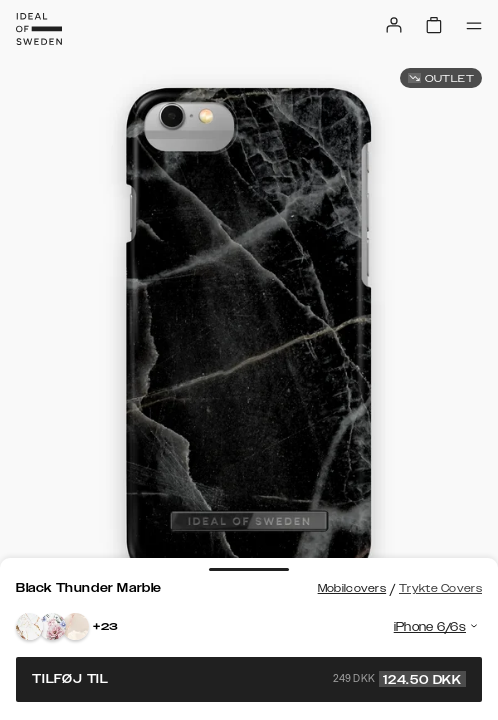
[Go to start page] (39, 29)
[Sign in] (394, 25)
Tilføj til (249, 679)
